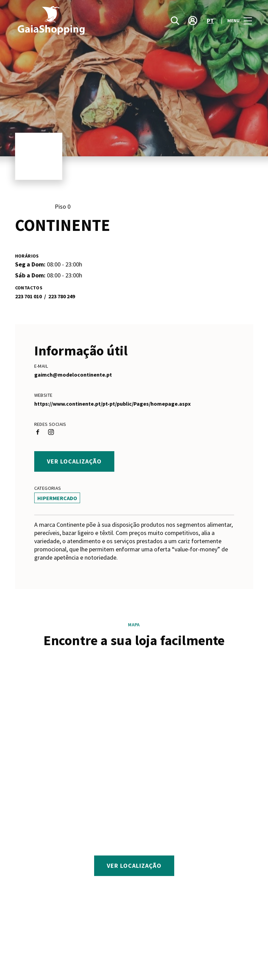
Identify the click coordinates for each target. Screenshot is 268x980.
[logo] (75, 21)
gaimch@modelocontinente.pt (73, 375)
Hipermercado (57, 498)
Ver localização (74, 461)
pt (210, 21)
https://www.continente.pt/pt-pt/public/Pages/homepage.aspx (112, 404)
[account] (193, 21)
